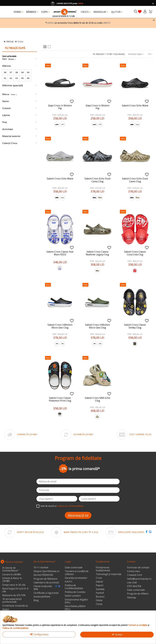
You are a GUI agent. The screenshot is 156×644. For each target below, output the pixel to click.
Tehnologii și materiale (109, 574)
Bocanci (100, 597)
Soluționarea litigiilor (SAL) (76, 601)
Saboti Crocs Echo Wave (135, 105)
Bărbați (10, 41)
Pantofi (100, 593)
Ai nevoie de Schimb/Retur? (10, 569)
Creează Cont (134, 575)
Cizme (99, 604)
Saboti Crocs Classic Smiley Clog (135, 326)
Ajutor (6, 610)
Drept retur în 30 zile (14, 585)
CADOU (50, 23)
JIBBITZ (107, 23)
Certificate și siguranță (46, 593)
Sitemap (132, 598)
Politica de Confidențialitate (70, 506)
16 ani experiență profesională (12, 601)
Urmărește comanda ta (15, 606)
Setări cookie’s (73, 596)
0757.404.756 (134, 586)
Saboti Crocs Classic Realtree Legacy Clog (97, 253)
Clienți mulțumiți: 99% (43, 588)
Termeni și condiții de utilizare (77, 573)
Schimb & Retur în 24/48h (12, 580)
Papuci (99, 585)
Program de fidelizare (45, 579)
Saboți (99, 582)
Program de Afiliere (138, 594)
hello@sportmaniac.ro (139, 579)
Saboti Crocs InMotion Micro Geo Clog (60, 326)
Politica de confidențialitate (15, 628)
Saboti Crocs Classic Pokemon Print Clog (60, 399)
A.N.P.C (69, 582)
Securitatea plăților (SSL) (75, 608)
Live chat (132, 583)
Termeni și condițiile (138, 625)
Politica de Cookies (75, 592)
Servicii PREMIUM (43, 575)
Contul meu (133, 571)
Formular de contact (138, 568)
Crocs (20, 41)
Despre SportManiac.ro (46, 571)
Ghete (99, 600)
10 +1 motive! (41, 568)
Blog (36, 600)
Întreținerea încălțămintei (103, 569)
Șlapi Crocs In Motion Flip (60, 107)
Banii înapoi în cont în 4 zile (15, 590)
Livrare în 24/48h (12, 575)
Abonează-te (78, 515)
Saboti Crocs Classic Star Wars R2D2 (60, 253)
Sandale (100, 589)
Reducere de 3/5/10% (14, 595)
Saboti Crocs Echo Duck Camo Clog (98, 180)
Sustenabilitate (42, 597)
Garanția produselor (76, 578)
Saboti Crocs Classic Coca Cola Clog (135, 253)
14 (150, 54)
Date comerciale (74, 568)
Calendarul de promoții (46, 583)
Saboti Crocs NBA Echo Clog (98, 399)
